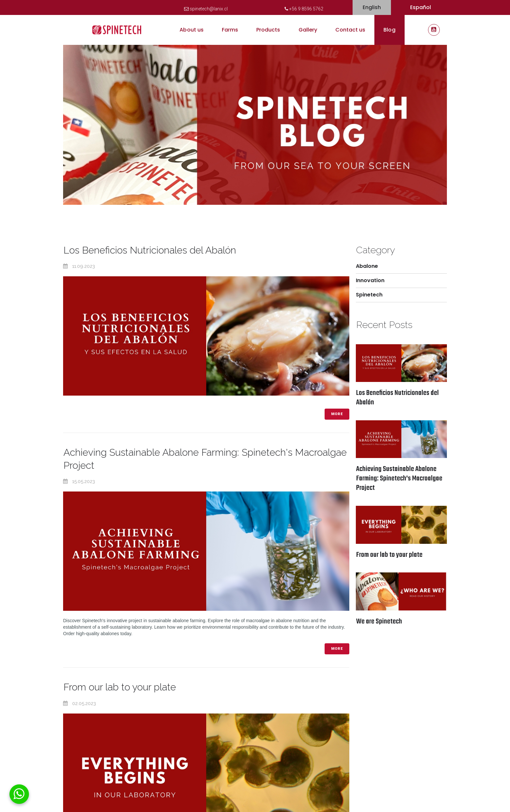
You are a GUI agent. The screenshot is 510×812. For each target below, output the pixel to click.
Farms (230, 30)
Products (268, 30)
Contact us (350, 30)
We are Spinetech (379, 622)
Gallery (308, 30)
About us (191, 30)
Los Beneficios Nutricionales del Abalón (150, 250)
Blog (389, 30)
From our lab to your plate (120, 686)
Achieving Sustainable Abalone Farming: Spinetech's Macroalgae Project (399, 479)
